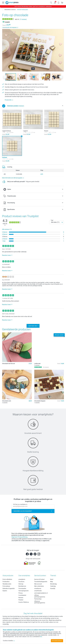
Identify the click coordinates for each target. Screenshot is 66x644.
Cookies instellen (9, 641)
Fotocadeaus (6, 586)
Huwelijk (53, 588)
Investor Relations (24, 602)
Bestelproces (22, 586)
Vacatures (21, 582)
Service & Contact (39, 579)
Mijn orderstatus (39, 586)
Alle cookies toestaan (57, 641)
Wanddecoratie (7, 584)
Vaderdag (53, 586)
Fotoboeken (6, 582)
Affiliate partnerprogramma (40, 596)
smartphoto (22, 579)
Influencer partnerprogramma (40, 602)
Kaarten (5, 591)
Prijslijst (21, 600)
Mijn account (38, 584)
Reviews (21, 598)
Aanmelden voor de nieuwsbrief (23, 511)
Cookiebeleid (22, 595)
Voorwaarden (22, 588)
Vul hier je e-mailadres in (20, 504)
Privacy (21, 593)
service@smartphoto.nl (41, 593)
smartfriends (38, 591)
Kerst (52, 579)
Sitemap (21, 584)
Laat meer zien (33, 326)
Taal (52, 220)
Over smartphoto (24, 575)
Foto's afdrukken (7, 579)
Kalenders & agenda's (9, 588)
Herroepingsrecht (23, 591)
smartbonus (38, 588)
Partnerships (38, 599)
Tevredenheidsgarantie (41, 582)
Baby (52, 582)
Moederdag (53, 584)
